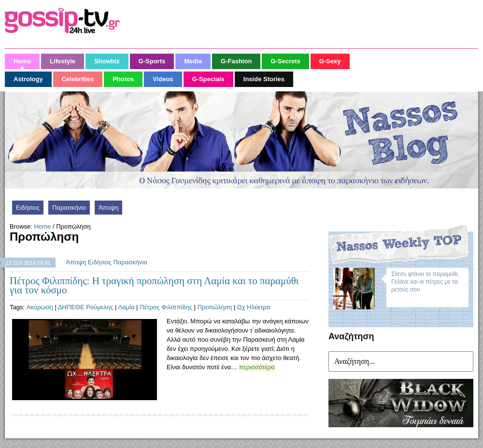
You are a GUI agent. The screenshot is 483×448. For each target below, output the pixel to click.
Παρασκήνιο (69, 208)
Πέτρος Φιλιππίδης (166, 307)
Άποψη (108, 208)
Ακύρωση (40, 307)
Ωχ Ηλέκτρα (254, 307)
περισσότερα (257, 367)
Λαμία (126, 307)
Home (43, 226)
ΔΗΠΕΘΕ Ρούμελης (86, 307)
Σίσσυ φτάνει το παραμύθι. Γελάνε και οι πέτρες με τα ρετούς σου (425, 282)
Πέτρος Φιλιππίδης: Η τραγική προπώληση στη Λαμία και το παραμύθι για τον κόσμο (154, 285)
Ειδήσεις (28, 208)
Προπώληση (215, 307)
